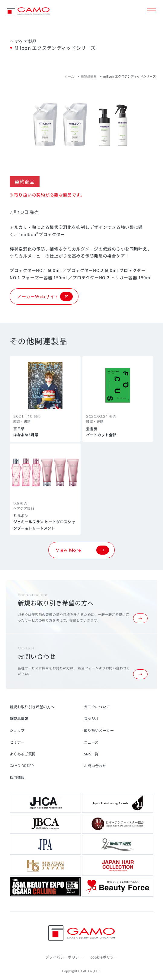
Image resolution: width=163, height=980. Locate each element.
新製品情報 (89, 76)
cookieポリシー (104, 957)
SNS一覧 (91, 754)
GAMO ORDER (22, 765)
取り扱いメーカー (99, 730)
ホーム (69, 76)
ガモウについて (97, 707)
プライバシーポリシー (64, 957)
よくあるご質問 (23, 754)
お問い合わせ (95, 765)
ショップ (17, 730)
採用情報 (17, 777)
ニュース (91, 742)
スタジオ (91, 718)
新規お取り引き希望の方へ (32, 707)
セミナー (17, 742)
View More (82, 550)
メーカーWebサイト (45, 296)
